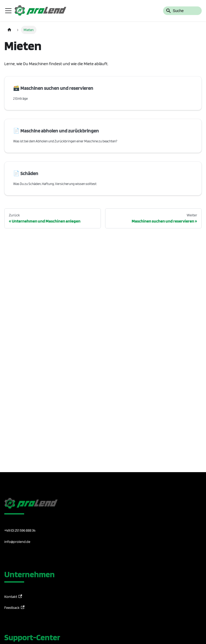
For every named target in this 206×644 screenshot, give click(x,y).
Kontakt (13, 597)
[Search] (182, 11)
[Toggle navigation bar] (8, 11)
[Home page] (9, 30)
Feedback (14, 608)
